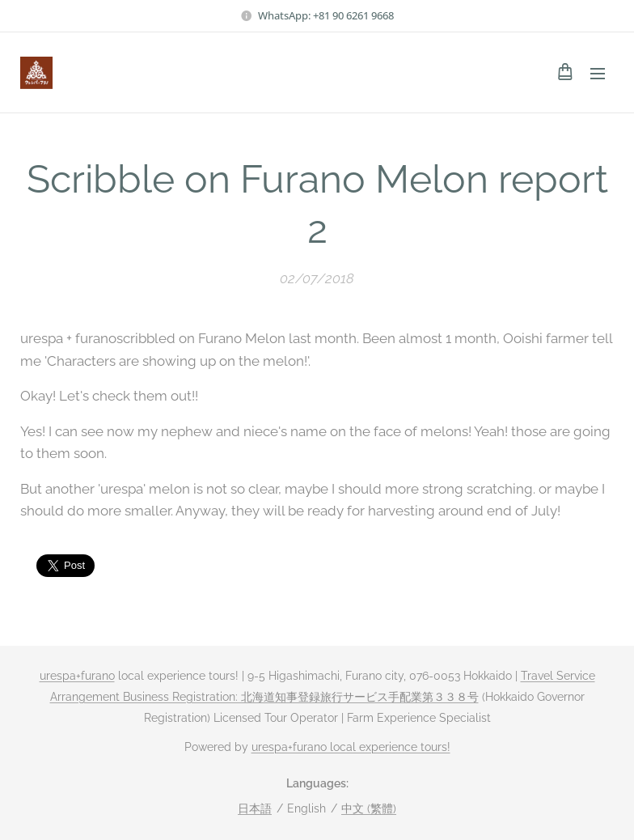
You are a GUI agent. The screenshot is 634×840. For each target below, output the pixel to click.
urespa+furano (77, 676)
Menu (598, 74)
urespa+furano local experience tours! (351, 747)
